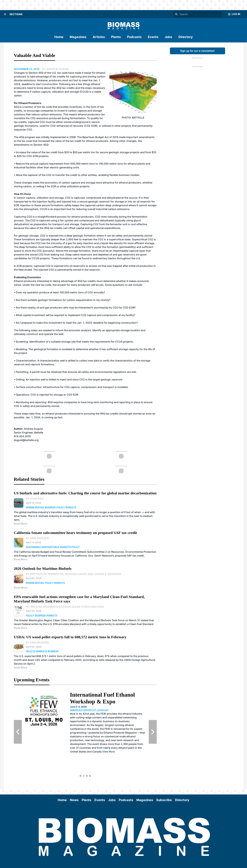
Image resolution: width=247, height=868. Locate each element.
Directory (186, 37)
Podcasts (134, 37)
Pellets (31, 651)
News (74, 800)
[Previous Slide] (18, 732)
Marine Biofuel (35, 507)
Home (59, 37)
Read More (21, 524)
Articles (99, 37)
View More (109, 752)
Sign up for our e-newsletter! (198, 51)
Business (50, 507)
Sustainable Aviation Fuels (43, 547)
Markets (71, 507)
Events (153, 37)
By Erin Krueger (37, 538)
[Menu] (5, 14)
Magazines (78, 37)
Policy (61, 507)
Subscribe (164, 800)
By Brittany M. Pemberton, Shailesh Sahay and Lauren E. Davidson (73, 574)
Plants (116, 37)
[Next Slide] (153, 732)
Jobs (168, 37)
